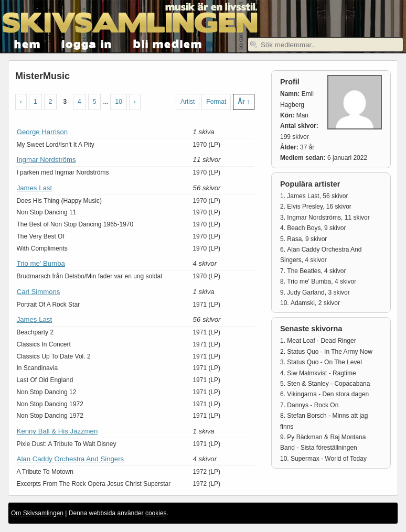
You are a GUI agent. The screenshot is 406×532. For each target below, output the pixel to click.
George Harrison (42, 132)
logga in (87, 43)
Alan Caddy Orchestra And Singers (71, 459)
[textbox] (325, 45)
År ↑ (244, 102)
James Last (34, 188)
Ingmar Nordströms (46, 160)
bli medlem (168, 43)
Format (216, 102)
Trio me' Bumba (41, 263)
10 (118, 102)
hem (28, 43)
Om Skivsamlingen (37, 513)
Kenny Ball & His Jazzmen (57, 431)
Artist (188, 102)
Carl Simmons (39, 292)
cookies (156, 513)
